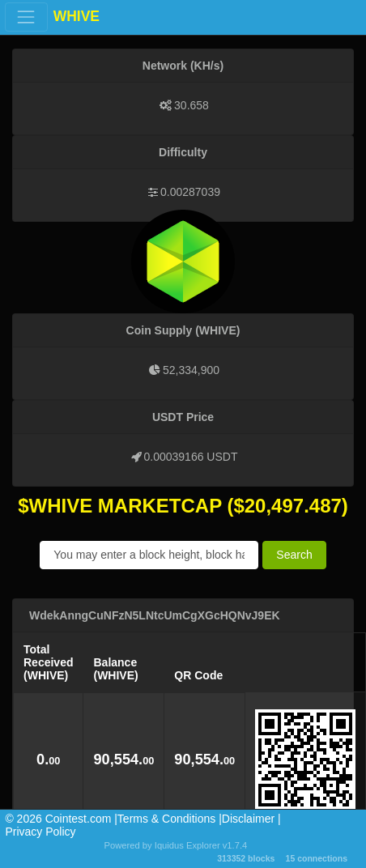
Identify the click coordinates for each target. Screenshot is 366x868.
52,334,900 (191, 370)
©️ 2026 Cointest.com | (61, 819)
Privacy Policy (40, 832)
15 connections (317, 858)
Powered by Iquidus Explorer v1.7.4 (176, 845)
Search (294, 555)
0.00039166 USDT (191, 457)
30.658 (192, 105)
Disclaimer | (251, 819)
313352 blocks (246, 858)
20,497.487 (293, 506)
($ (235, 506)
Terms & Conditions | (170, 819)
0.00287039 (190, 192)
